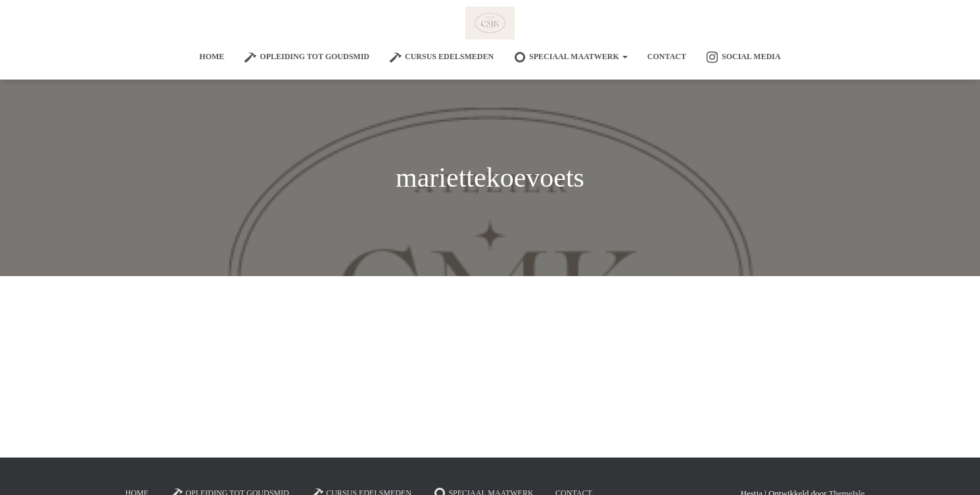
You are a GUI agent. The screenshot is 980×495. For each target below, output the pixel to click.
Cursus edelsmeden (441, 57)
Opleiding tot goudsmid (307, 57)
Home (212, 57)
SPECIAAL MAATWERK (571, 57)
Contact (667, 57)
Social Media (743, 57)
